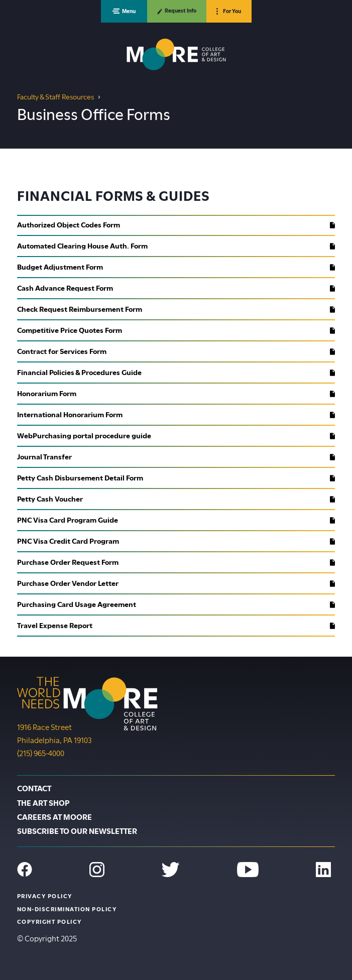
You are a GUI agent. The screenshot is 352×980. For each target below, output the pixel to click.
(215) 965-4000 (41, 753)
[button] (124, 11)
